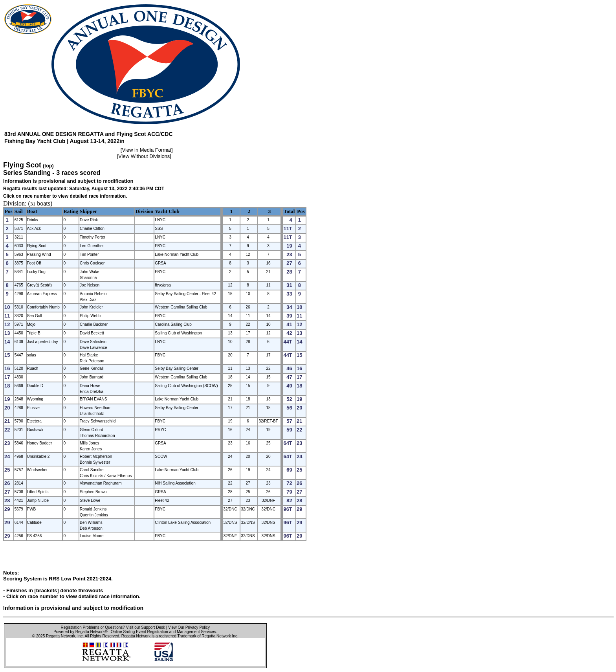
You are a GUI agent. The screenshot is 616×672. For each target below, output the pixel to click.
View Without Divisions (144, 156)
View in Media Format (146, 150)
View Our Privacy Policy (189, 627)
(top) (48, 166)
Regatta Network (60, 636)
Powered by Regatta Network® (80, 632)
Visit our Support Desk (146, 627)
